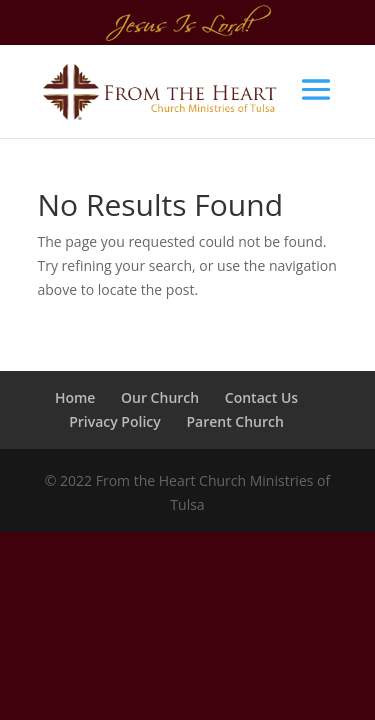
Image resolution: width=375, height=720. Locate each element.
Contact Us (261, 397)
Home (75, 397)
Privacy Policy (115, 421)
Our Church (160, 397)
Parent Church (234, 421)
